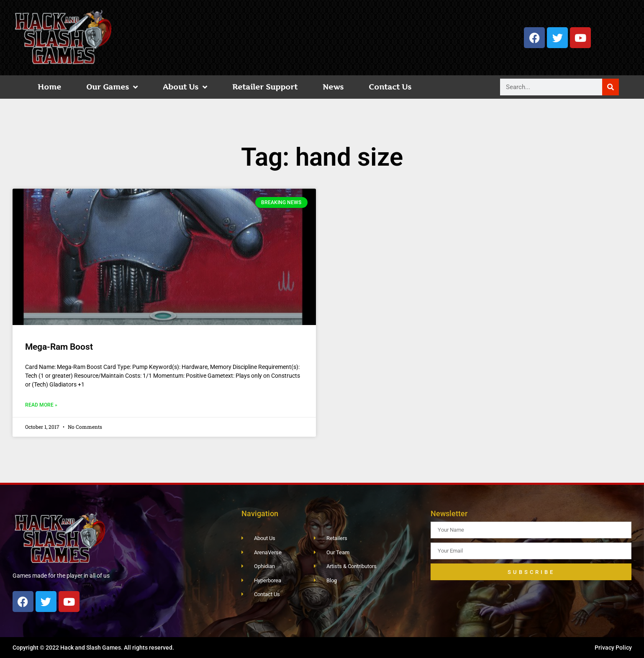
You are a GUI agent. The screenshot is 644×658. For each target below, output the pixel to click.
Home (49, 87)
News (333, 87)
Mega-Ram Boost (59, 347)
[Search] (611, 87)
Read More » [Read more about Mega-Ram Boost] (41, 405)
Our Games (112, 87)
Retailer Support (265, 87)
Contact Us (390, 87)
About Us (185, 87)
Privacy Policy (613, 648)
